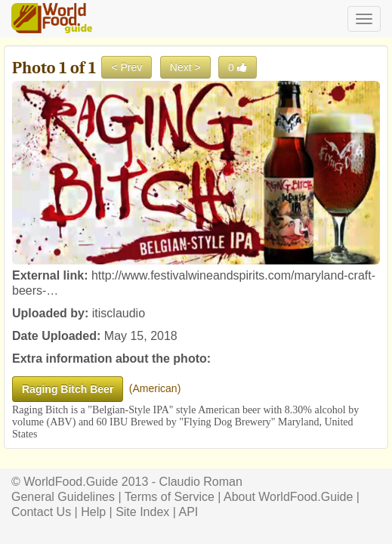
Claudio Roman (201, 482)
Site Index (142, 512)
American (154, 388)
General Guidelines (63, 497)
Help (93, 512)
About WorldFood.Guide (288, 497)
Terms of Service (170, 497)
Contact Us (41, 512)
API (188, 512)
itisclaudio (119, 313)
